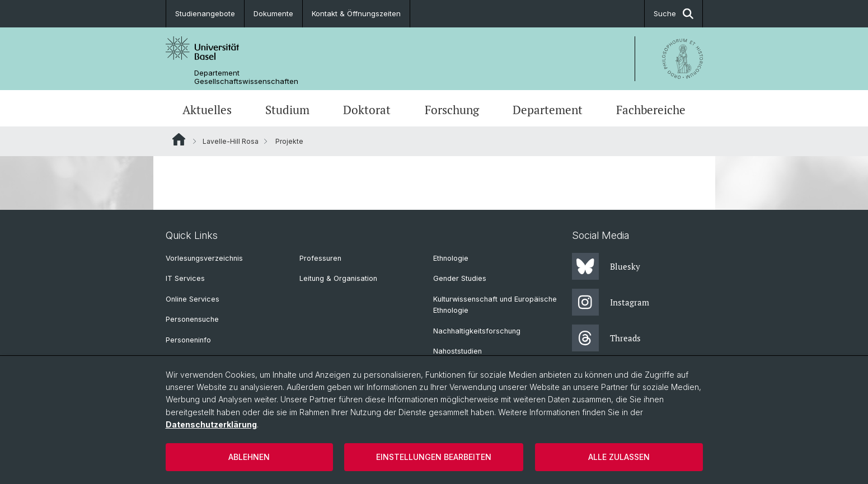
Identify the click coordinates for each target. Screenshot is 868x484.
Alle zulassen (619, 457)
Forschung (452, 110)
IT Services (185, 278)
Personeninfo (188, 340)
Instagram (611, 302)
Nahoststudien (458, 351)
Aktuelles (207, 110)
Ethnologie (451, 258)
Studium (287, 110)
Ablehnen (249, 457)
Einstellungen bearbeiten (434, 457)
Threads (606, 338)
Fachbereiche (651, 110)
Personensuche (192, 319)
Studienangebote (205, 13)
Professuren (320, 258)
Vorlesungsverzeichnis (204, 258)
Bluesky (606, 266)
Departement (548, 110)
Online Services (193, 299)
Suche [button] (674, 14)
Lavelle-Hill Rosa (231, 141)
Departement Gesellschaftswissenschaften (246, 77)
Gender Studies (460, 278)
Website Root (179, 139)
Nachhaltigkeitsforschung (477, 331)
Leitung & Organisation (338, 278)
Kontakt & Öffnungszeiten (356, 13)
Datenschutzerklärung (211, 424)
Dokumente (273, 13)
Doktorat (367, 110)
